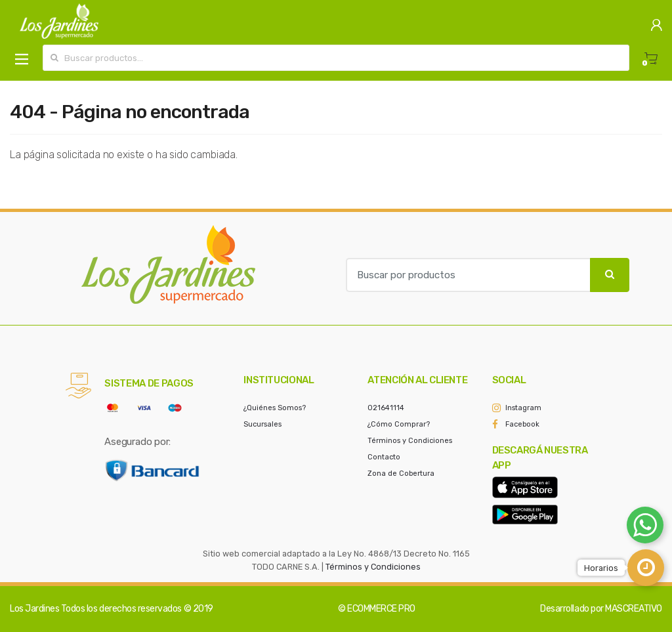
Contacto (384, 457)
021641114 (386, 408)
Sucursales (262, 424)
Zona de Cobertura (401, 474)
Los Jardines (34, 609)
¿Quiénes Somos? (275, 408)
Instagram (523, 408)
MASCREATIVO (634, 609)
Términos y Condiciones (410, 441)
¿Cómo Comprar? (399, 424)
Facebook (522, 424)
